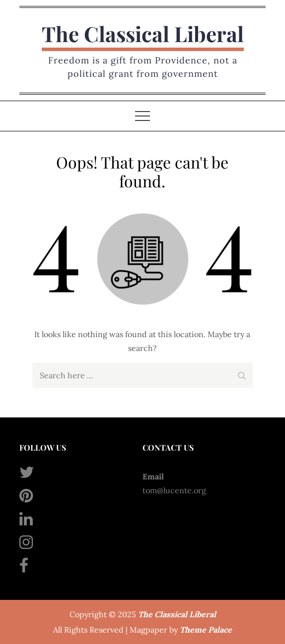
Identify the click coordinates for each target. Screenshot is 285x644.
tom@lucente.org (174, 490)
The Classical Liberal (143, 34)
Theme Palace (206, 630)
